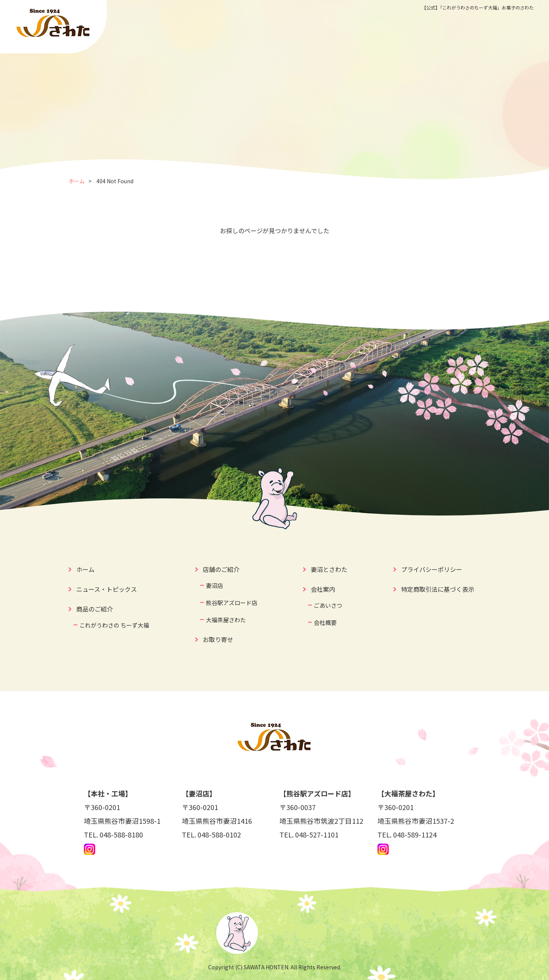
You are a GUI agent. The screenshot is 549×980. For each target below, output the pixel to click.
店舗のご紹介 (221, 569)
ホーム (77, 181)
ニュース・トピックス (107, 589)
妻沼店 (214, 585)
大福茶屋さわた (226, 620)
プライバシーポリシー (432, 569)
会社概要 (325, 622)
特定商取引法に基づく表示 (438, 589)
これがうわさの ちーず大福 (114, 625)
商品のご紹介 (95, 609)
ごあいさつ (328, 605)
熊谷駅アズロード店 (232, 603)
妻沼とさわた (329, 569)
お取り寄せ (218, 639)
